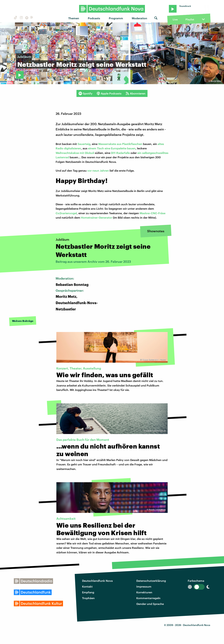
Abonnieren (136, 93)
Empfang (88, 592)
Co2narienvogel (66, 213)
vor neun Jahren (98, 170)
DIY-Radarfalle (120, 153)
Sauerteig (84, 144)
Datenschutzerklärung (151, 581)
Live (175, 19)
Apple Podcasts (109, 93)
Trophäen (88, 598)
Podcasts (94, 18)
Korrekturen (144, 592)
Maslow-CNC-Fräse (153, 213)
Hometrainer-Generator (97, 217)
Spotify (85, 93)
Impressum (144, 586)
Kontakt (87, 586)
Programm (116, 18)
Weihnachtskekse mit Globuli (75, 153)
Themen (74, 18)
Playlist (190, 19)
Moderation (139, 18)
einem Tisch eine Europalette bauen (111, 148)
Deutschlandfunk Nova (97, 581)
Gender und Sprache (150, 604)
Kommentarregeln (148, 598)
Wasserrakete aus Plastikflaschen (120, 144)
